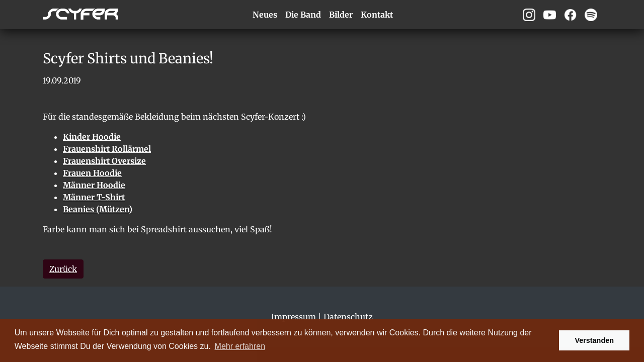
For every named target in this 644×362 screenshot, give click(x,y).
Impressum (294, 317)
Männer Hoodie (94, 185)
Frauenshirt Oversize (104, 161)
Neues (265, 15)
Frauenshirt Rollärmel (107, 149)
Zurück (63, 269)
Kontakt (377, 15)
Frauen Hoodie (92, 173)
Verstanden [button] (594, 340)
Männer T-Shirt (94, 197)
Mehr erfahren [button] (240, 346)
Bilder (341, 15)
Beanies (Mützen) (98, 209)
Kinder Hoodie (92, 137)
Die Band (303, 15)
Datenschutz (348, 317)
